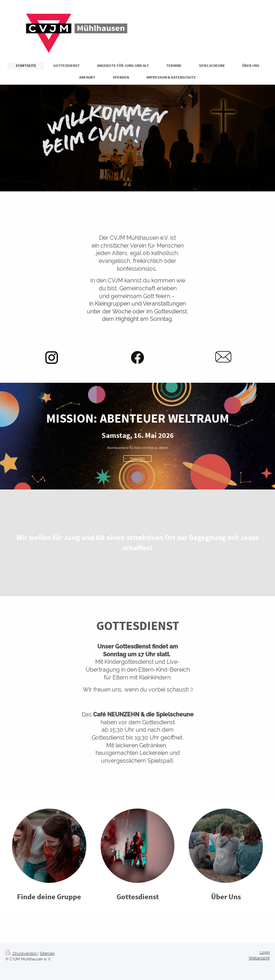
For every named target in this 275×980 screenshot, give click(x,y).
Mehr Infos (137, 458)
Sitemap (47, 953)
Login (265, 952)
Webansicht (259, 958)
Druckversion (21, 953)
